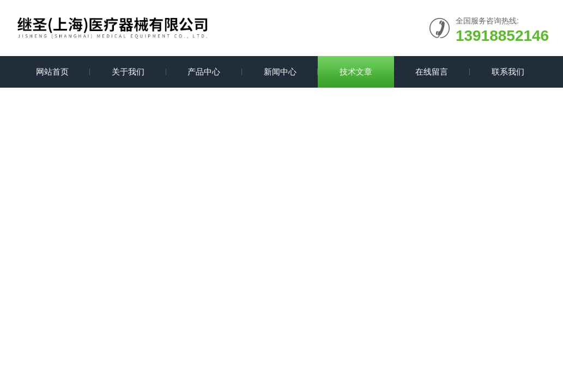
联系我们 (508, 72)
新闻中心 (280, 72)
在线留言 (432, 72)
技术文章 (356, 72)
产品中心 (204, 72)
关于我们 (128, 72)
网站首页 (52, 72)
